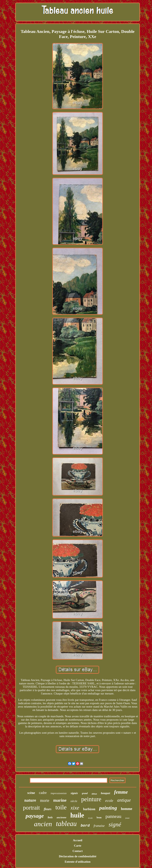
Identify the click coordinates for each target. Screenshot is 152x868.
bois (50, 817)
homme (127, 809)
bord (85, 826)
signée (74, 793)
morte (45, 800)
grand (85, 793)
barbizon (89, 809)
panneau (113, 816)
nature (30, 800)
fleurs (47, 809)
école (90, 818)
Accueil (77, 840)
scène (31, 793)
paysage (35, 816)
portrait (31, 808)
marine (60, 800)
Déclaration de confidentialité (77, 856)
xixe (75, 808)
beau (99, 817)
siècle (74, 801)
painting (108, 808)
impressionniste (59, 793)
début (94, 794)
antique (124, 800)
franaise (99, 826)
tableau (66, 824)
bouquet (106, 793)
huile (77, 815)
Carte (78, 846)
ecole (109, 801)
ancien (43, 824)
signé (115, 824)
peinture (91, 799)
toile (61, 807)
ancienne (61, 817)
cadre (43, 793)
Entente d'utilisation (78, 862)
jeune (127, 818)
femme (121, 792)
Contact (78, 851)
